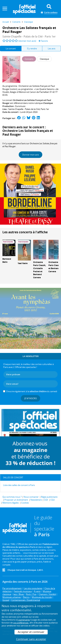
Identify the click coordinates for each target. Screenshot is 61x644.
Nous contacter (31, 497)
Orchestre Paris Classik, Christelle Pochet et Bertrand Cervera (40, 270)
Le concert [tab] (11, 49)
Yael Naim (23, 263)
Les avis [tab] (52, 49)
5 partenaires (24, 620)
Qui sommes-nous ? (12, 497)
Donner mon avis (31, 155)
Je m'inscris (31, 398)
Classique (48, 103)
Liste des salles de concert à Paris (19, 485)
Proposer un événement (16, 500)
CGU (53, 500)
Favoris (43, 41)
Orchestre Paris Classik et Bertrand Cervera (55, 267)
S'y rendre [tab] (32, 49)
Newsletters (36, 500)
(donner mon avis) (27, 41)
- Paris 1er (29, 36)
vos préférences (21, 623)
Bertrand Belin (7, 260)
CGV (46, 500)
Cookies (25, 503)
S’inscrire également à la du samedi (32, 391)
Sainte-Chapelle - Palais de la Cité (24, 109)
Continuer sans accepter (31, 639)
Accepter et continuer (31, 632)
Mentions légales (11, 503)
